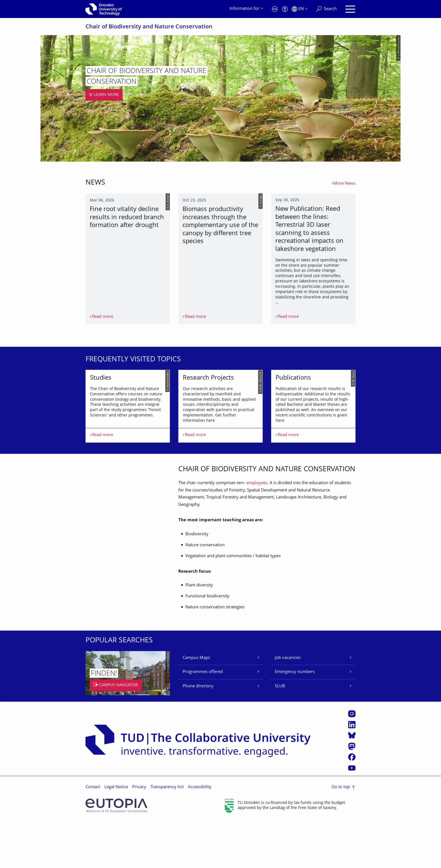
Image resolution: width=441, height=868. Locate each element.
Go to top (341, 834)
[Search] (326, 9)
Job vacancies (288, 705)
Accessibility (200, 834)
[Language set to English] (300, 9)
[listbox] (220, 430)
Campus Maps (196, 705)
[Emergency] (275, 9)
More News (344, 184)
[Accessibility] (285, 9)
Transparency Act (167, 834)
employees (256, 530)
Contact (93, 834)
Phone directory (198, 733)
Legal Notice (116, 834)
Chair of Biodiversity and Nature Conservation (149, 27)
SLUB (280, 733)
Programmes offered (203, 719)
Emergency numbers (295, 719)
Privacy (139, 834)
